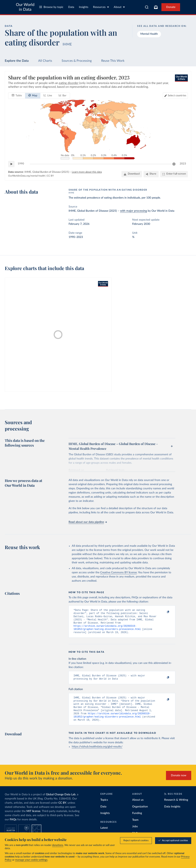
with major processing (133, 211)
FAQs (13, 827)
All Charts (45, 61)
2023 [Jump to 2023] (183, 164)
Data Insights (172, 814)
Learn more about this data (87, 172)
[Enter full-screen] (174, 174)
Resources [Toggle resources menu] (101, 7)
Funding (137, 820)
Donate (171, 7)
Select (177, 96)
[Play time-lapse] (11, 164)
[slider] (174, 164)
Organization (140, 814)
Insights (84, 7)
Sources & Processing (77, 61)
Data (71, 7)
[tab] (17, 96)
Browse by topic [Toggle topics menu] (51, 7)
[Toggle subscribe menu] (156, 7)
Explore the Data (17, 61)
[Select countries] (175, 96)
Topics (104, 807)
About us (138, 807)
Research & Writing (176, 807)
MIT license (33, 818)
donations (58, 846)
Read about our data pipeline (88, 522)
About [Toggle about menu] (119, 7)
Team (135, 827)
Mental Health (149, 34)
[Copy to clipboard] (164, 612)
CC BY (50, 176)
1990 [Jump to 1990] (21, 164)
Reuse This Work (113, 61)
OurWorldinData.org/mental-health (27, 176)
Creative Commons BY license (118, 573)
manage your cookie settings (31, 860)
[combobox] (147, 7)
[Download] (132, 174)
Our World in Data (25, 7)
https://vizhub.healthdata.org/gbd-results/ (97, 754)
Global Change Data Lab (61, 802)
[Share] (151, 174)
